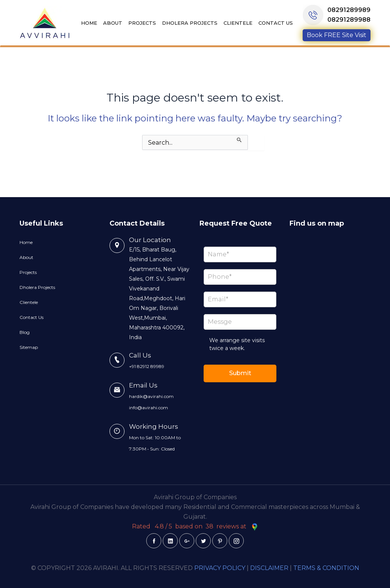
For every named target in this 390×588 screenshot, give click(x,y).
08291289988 (349, 20)
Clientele (238, 23)
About (113, 23)
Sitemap (29, 347)
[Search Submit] (239, 139)
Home (89, 23)
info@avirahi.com (148, 408)
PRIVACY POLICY (220, 568)
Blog (25, 332)
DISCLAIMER (269, 568)
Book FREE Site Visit (337, 35)
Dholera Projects (190, 23)
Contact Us (276, 23)
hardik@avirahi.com (151, 396)
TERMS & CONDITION (326, 568)
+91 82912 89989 (147, 366)
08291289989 (349, 10)
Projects (142, 23)
